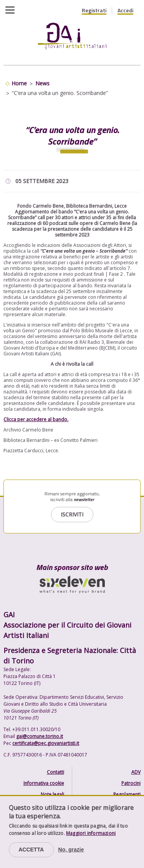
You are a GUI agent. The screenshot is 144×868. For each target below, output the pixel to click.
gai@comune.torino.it (40, 736)
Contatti (55, 772)
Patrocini (131, 783)
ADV (136, 772)
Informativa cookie (44, 783)
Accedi (125, 10)
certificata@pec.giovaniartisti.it (46, 743)
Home (19, 83)
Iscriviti (72, 514)
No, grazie (71, 850)
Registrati (94, 10)
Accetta (31, 850)
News (42, 83)
